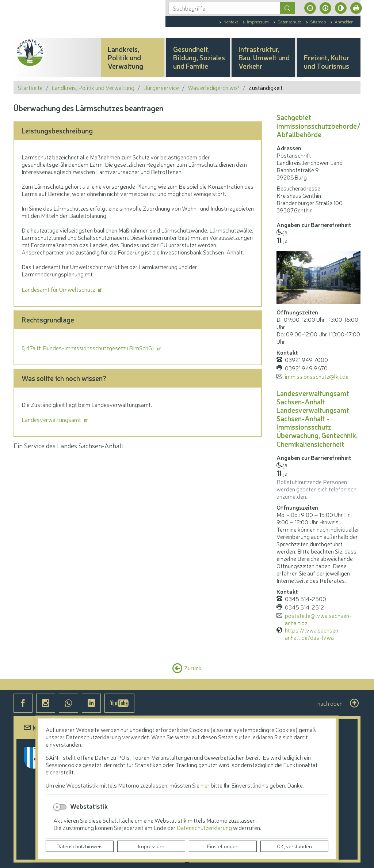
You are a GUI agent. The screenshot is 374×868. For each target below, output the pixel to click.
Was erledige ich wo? (214, 87)
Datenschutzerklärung (205, 827)
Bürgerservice (161, 87)
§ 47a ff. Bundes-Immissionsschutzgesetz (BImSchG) (88, 348)
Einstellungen (223, 846)
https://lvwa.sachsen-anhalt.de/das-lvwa (313, 634)
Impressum (151, 846)
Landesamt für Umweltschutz (59, 289)
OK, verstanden (294, 846)
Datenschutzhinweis (80, 846)
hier (205, 785)
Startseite (30, 87)
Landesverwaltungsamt (52, 419)
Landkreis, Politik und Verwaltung (93, 87)
